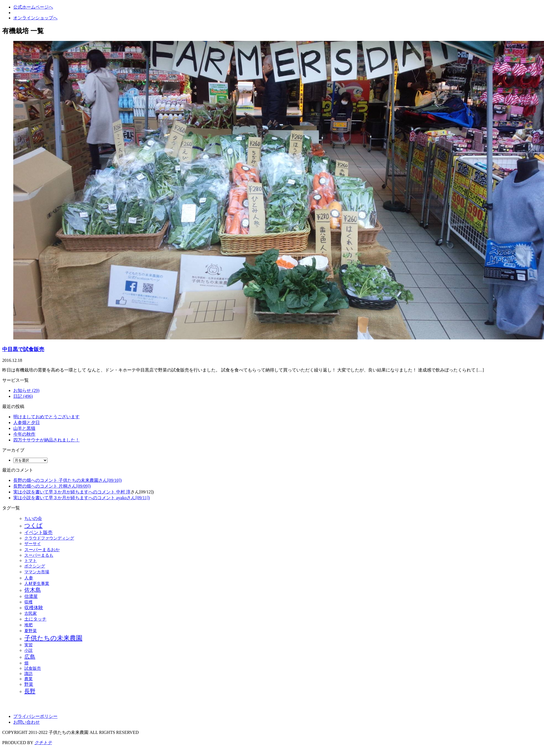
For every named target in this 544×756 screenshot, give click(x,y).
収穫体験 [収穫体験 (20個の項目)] (34, 608)
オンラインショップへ (35, 18)
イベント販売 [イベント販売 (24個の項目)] (38, 533)
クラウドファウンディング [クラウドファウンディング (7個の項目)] (49, 538)
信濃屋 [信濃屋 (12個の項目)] (31, 596)
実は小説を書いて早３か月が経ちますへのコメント (65, 492)
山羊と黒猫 (24, 428)
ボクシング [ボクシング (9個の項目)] (35, 566)
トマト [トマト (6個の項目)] (31, 561)
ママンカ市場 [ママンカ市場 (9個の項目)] (37, 572)
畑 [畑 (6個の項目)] (26, 663)
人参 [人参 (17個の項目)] (29, 578)
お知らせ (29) (26, 390)
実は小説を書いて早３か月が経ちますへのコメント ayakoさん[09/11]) (82, 498)
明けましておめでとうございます (46, 417)
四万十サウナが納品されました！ (46, 440)
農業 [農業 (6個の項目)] (28, 679)
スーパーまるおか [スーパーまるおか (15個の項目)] (42, 550)
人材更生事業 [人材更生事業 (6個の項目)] (37, 584)
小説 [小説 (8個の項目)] (28, 650)
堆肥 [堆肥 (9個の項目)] (28, 625)
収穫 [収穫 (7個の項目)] (28, 602)
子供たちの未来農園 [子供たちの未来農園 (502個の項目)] (53, 638)
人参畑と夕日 (27, 423)
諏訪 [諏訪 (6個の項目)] (28, 674)
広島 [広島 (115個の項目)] (30, 657)
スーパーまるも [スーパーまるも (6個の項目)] (39, 555)
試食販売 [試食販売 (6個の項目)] (33, 668)
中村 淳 (123, 492)
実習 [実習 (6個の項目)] (28, 645)
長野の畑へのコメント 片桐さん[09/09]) (52, 486)
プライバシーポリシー (35, 716)
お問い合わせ (27, 722)
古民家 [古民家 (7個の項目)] (31, 613)
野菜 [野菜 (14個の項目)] (29, 684)
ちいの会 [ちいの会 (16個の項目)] (33, 518)
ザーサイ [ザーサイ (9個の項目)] (33, 544)
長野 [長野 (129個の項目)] (30, 691)
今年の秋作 (24, 434)
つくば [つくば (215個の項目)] (33, 525)
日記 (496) (23, 396)
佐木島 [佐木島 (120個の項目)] (33, 590)
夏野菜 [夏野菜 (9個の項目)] (31, 631)
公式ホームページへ (33, 7)
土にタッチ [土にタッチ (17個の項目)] (35, 619)
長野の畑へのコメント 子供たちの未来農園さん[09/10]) (67, 480)
